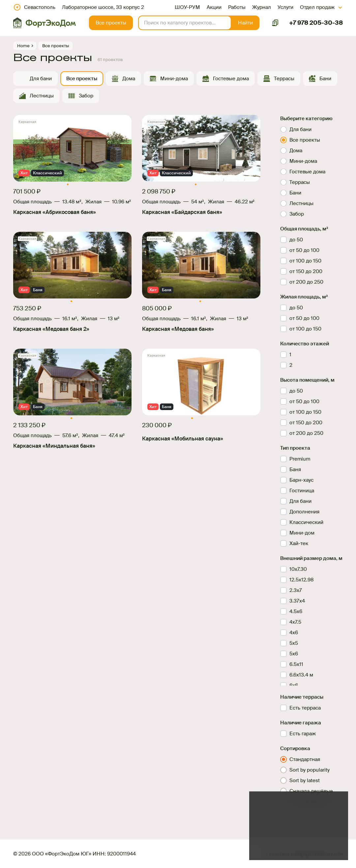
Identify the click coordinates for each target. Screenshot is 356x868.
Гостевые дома (231, 79)
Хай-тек (299, 543)
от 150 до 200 (306, 271)
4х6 (294, 633)
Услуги (285, 7)
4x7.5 (295, 622)
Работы (237, 7)
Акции (214, 7)
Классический (306, 522)
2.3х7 (296, 590)
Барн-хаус (301, 480)
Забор (86, 96)
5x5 (294, 643)
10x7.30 (298, 569)
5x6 (294, 654)
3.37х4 (297, 601)
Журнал (262, 7)
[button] (245, 23)
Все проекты (82, 79)
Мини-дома (174, 79)
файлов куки (305, 829)
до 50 (296, 240)
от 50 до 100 (304, 250)
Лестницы (42, 96)
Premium (300, 459)
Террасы (284, 79)
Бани (325, 79)
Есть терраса (305, 708)
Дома (129, 79)
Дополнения (304, 512)
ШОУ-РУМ (187, 7)
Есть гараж (303, 734)
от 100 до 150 (305, 261)
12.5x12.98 (301, 580)
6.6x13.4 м (301, 675)
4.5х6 (296, 611)
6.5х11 (296, 664)
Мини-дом (302, 533)
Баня (295, 469)
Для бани (41, 79)
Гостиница (302, 491)
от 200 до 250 (306, 282)
